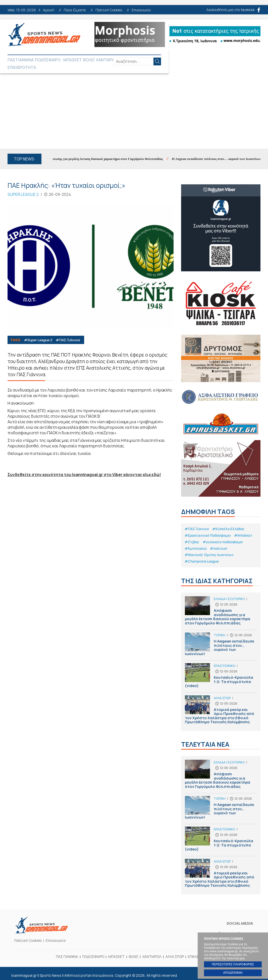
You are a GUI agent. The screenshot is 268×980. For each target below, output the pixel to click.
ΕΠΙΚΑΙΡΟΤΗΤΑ (170, 60)
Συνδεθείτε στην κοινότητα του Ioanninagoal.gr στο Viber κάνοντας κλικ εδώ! (86, 468)
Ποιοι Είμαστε (75, 10)
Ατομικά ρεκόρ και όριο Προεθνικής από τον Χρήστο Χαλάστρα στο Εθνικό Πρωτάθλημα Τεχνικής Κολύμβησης (221, 707)
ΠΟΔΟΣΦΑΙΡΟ (50, 60)
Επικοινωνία (141, 10)
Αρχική (49, 10)
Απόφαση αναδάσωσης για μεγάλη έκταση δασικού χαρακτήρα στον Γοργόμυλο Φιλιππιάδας (104, 153)
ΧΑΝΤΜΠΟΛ (117, 60)
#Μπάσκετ (246, 530)
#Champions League (202, 557)
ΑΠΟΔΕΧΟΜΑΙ (233, 973)
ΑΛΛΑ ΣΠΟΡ (142, 60)
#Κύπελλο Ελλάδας (230, 523)
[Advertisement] (134, 105)
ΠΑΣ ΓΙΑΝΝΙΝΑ (21, 60)
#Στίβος (192, 537)
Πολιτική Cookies (109, 10)
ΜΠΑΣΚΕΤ (79, 60)
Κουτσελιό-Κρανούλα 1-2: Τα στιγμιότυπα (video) (221, 674)
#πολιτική (219, 543)
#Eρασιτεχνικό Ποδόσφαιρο (209, 530)
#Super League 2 (39, 334)
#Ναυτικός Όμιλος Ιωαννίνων (210, 550)
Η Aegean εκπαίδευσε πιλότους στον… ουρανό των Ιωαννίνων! (221, 642)
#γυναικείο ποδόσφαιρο (224, 537)
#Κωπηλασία (196, 543)
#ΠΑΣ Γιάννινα (70, 334)
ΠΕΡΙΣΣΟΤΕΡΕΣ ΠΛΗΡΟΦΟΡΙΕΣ (233, 964)
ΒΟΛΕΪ (97, 60)
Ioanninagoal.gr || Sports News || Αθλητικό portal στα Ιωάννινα (44, 34)
